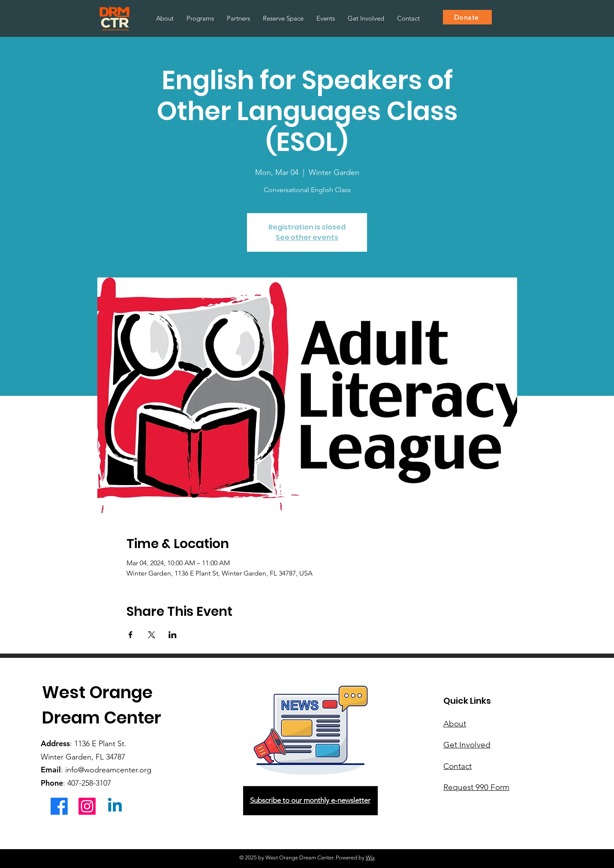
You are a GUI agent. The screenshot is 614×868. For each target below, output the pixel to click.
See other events (307, 237)
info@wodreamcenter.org (108, 770)
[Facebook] (59, 806)
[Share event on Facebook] (131, 635)
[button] (200, 18)
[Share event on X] (152, 635)
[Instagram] (87, 806)
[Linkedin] (115, 806)
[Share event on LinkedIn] (173, 635)
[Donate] (467, 17)
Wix (370, 857)
